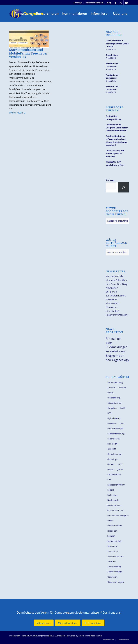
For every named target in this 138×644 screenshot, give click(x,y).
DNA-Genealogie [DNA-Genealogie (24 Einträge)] (115, 428)
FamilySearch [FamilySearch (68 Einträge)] (114, 439)
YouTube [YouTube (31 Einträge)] (111, 561)
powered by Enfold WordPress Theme (84, 636)
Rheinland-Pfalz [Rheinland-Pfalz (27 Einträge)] (115, 526)
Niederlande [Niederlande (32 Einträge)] (113, 500)
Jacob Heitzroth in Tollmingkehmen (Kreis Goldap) (117, 44)
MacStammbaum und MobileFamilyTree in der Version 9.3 (28, 53)
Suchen (110, 180)
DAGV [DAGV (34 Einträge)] (123, 408)
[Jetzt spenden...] (93, 623)
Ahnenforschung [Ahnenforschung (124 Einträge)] (115, 382)
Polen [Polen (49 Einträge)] (110, 521)
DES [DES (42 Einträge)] (109, 413)
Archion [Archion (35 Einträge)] (122, 388)
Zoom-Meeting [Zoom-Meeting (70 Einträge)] (114, 567)
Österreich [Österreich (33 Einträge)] (112, 577)
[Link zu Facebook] (115, 3)
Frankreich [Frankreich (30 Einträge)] (112, 444)
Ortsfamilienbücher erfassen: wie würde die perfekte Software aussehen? (117, 141)
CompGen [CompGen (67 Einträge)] (112, 408)
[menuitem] (78, 3)
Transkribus (112, 55)
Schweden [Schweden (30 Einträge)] (112, 546)
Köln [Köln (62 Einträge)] (110, 479)
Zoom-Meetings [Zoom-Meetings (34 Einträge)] (115, 572)
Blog (109, 3)
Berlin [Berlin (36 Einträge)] (110, 393)
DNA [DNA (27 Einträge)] (122, 423)
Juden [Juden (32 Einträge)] (120, 469)
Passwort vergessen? (117, 315)
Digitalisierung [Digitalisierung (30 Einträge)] (114, 418)
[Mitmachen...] (44, 623)
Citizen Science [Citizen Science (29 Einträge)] (114, 403)
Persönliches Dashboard (112, 65)
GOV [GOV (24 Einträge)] (120, 464)
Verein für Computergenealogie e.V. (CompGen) (44, 636)
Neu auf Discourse (114, 33)
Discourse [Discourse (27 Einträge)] (112, 423)
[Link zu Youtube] (126, 3)
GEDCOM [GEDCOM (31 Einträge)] (112, 449)
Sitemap (78, 3)
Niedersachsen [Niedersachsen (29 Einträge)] (114, 505)
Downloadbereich (94, 3)
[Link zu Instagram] (121, 3)
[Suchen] (123, 187)
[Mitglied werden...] (68, 623)
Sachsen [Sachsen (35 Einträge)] (111, 536)
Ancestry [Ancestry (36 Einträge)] (111, 388)
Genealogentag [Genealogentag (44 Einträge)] (114, 454)
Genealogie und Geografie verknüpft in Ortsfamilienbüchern (117, 128)
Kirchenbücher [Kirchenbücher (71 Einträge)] (114, 474)
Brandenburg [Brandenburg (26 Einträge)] (114, 398)
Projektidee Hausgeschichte (114, 118)
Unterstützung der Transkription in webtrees (115, 153)
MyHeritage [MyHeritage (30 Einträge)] (113, 495)
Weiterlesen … (17, 113)
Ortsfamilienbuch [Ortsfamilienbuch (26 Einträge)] (115, 510)
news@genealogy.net (120, 360)
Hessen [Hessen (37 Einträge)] (111, 469)
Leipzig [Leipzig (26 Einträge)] (111, 490)
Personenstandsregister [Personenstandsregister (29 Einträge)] (118, 515)
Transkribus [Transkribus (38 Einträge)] (113, 551)
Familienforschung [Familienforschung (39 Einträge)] (116, 434)
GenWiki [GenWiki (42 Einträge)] (111, 464)
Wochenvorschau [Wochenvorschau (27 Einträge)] (115, 556)
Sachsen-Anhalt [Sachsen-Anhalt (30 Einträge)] (115, 541)
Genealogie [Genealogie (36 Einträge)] (113, 459)
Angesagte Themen (115, 109)
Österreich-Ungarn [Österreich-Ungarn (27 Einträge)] (116, 582)
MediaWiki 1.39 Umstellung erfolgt (115, 163)
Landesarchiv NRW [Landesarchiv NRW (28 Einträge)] (116, 485)
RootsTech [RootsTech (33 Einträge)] (112, 531)
